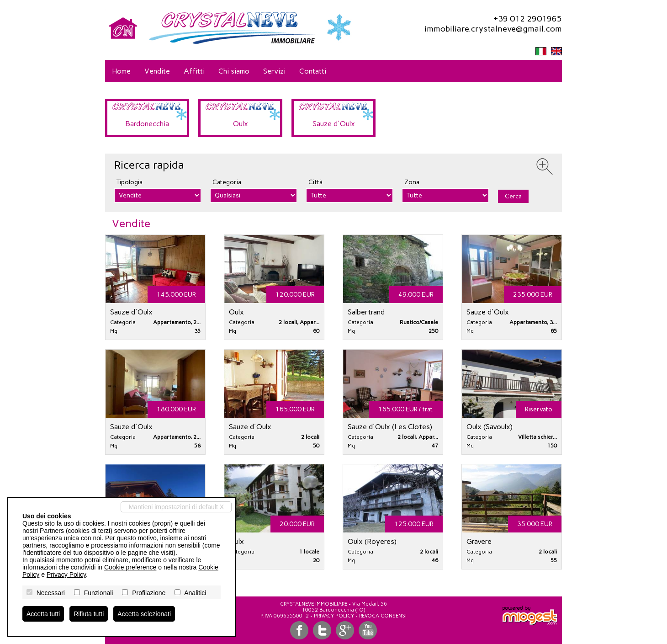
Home (121, 71)
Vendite (157, 71)
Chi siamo (234, 71)
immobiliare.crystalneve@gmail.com (493, 29)
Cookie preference (130, 567)
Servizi (274, 71)
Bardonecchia (147, 124)
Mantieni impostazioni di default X (176, 507)
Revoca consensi (383, 616)
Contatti (313, 71)
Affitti (194, 71)
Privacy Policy (334, 616)
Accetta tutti (43, 614)
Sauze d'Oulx (334, 124)
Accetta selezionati (144, 614)
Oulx (241, 124)
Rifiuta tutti (89, 614)
